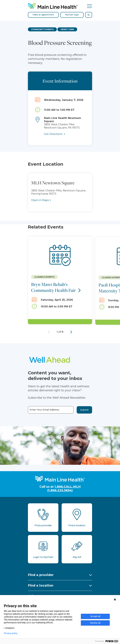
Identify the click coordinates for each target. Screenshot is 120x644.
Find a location (41, 585)
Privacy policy (11, 633)
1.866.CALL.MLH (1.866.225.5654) (64, 488)
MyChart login (72, 15)
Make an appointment (43, 15)
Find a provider (41, 575)
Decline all (95, 623)
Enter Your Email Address (44, 410)
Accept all (95, 616)
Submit (84, 410)
